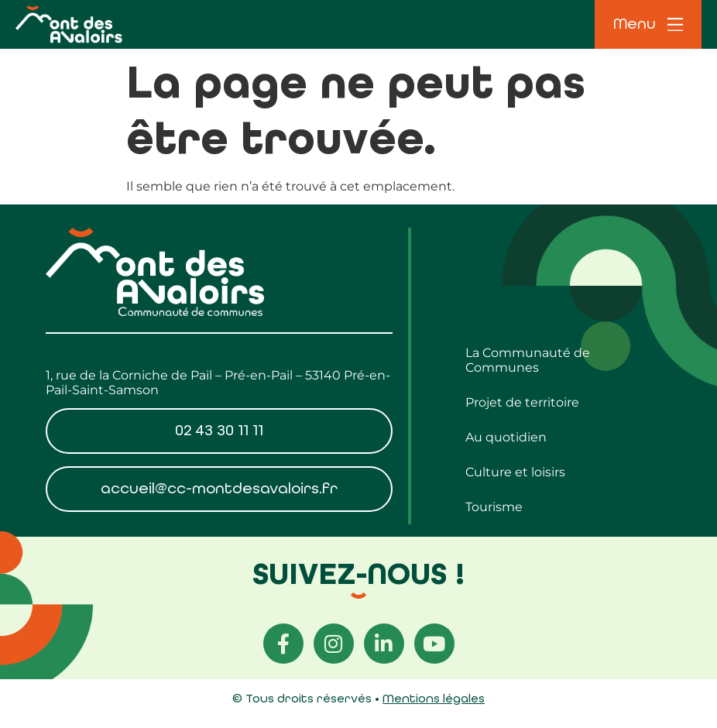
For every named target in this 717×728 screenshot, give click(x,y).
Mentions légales (434, 698)
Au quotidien (506, 437)
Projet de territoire (522, 402)
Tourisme (494, 507)
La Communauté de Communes (528, 360)
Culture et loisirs (515, 472)
